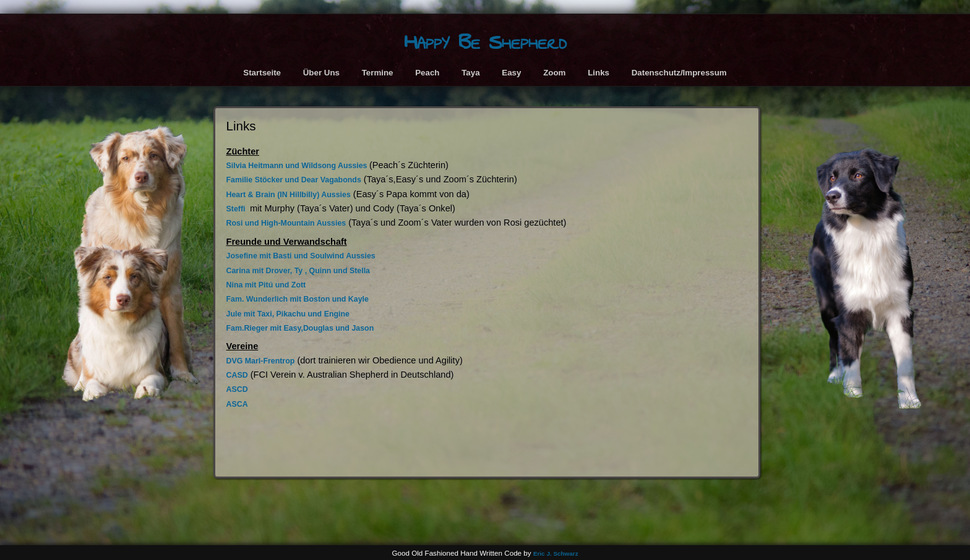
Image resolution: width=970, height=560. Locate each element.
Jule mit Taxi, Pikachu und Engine (288, 314)
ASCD (237, 389)
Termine (378, 73)
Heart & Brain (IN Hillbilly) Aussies (289, 195)
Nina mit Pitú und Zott (266, 285)
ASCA (237, 404)
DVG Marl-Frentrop (261, 361)
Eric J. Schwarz (556, 554)
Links (599, 73)
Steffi (237, 209)
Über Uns (321, 73)
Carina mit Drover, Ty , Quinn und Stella (298, 271)
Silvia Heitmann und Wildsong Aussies (298, 166)
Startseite (262, 73)
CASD (237, 375)
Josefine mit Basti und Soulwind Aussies (301, 256)
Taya (470, 73)
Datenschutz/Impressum (679, 73)
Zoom (554, 73)
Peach (427, 73)
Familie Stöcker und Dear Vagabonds (294, 180)
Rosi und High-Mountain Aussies (286, 223)
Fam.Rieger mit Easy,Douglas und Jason (300, 328)
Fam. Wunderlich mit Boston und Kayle (298, 299)
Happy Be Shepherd (485, 42)
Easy (511, 73)
